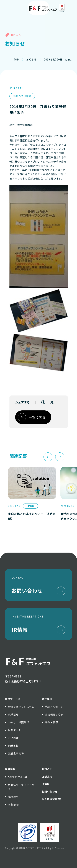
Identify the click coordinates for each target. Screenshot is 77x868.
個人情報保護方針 (52, 799)
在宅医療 (13, 738)
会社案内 (47, 699)
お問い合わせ (50, 792)
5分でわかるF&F (18, 777)
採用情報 (10, 769)
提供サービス (13, 699)
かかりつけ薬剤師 (19, 722)
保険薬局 (13, 714)
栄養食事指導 (16, 753)
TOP (16, 59)
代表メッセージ (54, 707)
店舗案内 (47, 777)
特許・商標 (52, 722)
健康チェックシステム (21, 707)
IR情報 (46, 784)
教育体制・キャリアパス (21, 787)
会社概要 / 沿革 (54, 714)
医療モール (15, 730)
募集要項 (13, 804)
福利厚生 (13, 797)
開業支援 (13, 746)
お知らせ (31, 59)
